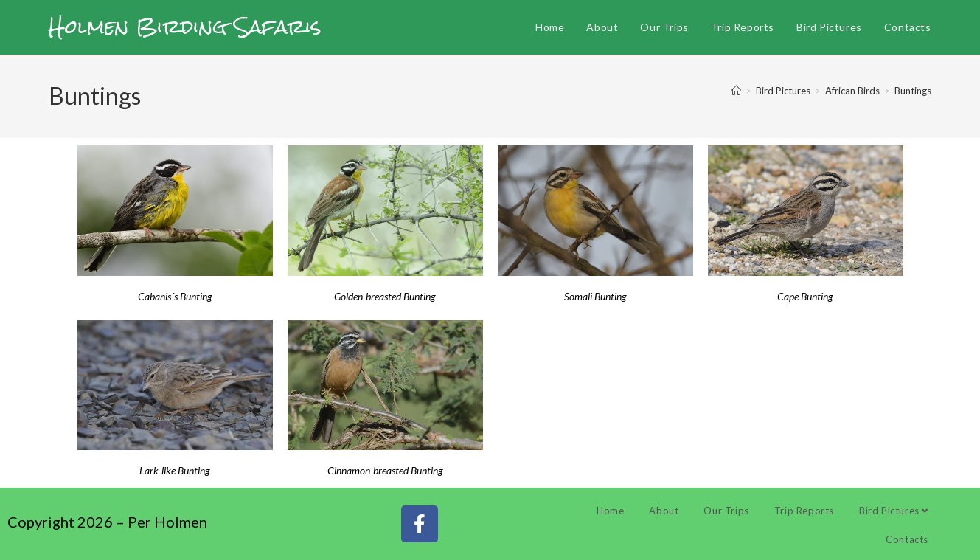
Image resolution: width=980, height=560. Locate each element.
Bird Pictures (894, 511)
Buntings (913, 91)
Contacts (907, 539)
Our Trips (726, 511)
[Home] (736, 91)
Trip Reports (804, 511)
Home (610, 511)
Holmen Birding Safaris (185, 27)
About (664, 511)
